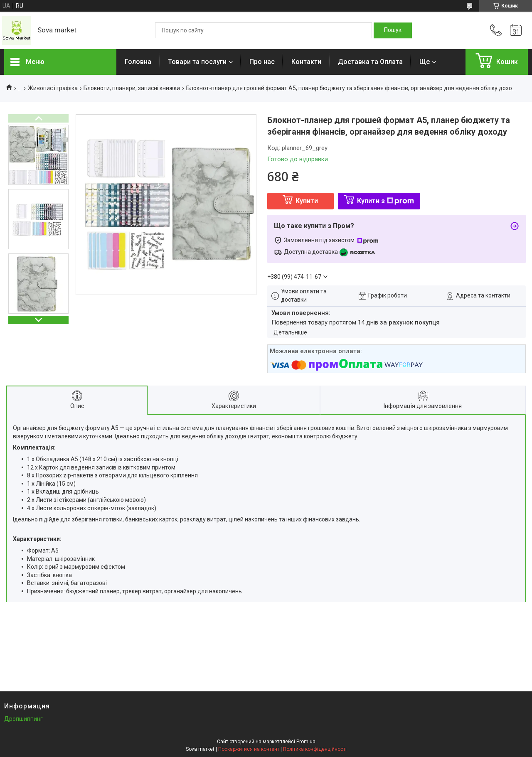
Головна (138, 62)
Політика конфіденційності (315, 749)
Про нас (262, 62)
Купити (307, 201)
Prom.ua (306, 742)
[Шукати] (393, 30)
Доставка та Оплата (370, 62)
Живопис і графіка (53, 88)
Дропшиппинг (23, 719)
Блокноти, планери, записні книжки (132, 88)
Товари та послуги (197, 62)
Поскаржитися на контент (249, 749)
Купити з (385, 201)
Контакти (306, 62)
